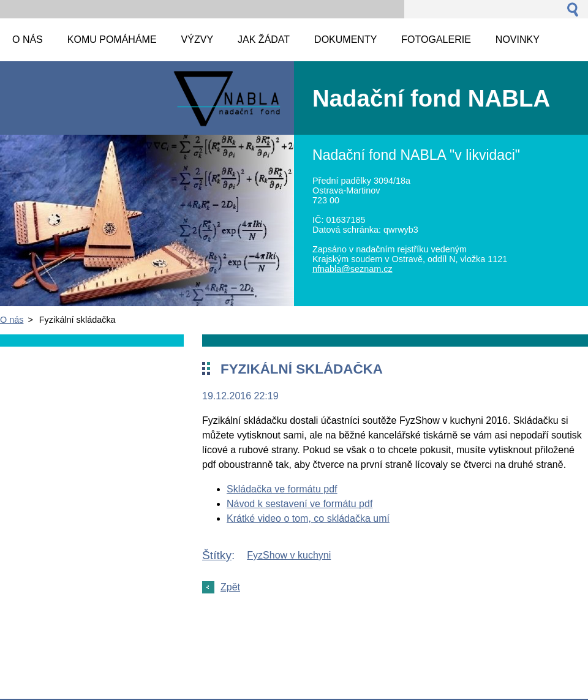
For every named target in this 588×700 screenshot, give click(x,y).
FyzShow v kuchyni (289, 555)
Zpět (230, 587)
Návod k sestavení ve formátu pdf (300, 504)
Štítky (217, 555)
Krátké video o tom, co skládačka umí (308, 518)
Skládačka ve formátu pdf (282, 489)
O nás (12, 320)
